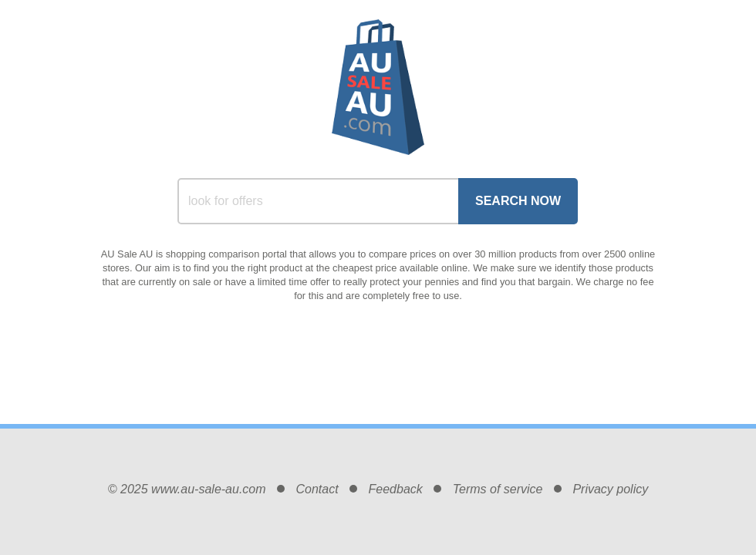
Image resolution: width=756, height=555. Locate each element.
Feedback (396, 489)
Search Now (518, 201)
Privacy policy (610, 489)
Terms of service (498, 489)
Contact (317, 489)
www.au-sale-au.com (209, 489)
